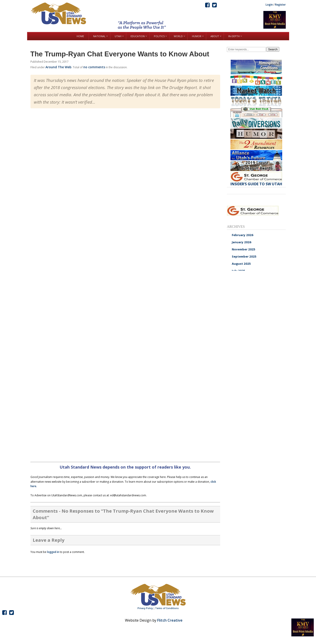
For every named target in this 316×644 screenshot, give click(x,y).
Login (269, 5)
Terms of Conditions (167, 608)
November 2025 (244, 249)
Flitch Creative (170, 620)
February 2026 (243, 235)
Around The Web (58, 67)
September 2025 (244, 256)
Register (280, 5)
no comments (94, 67)
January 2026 (242, 242)
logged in (53, 552)
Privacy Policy (145, 608)
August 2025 (241, 264)
